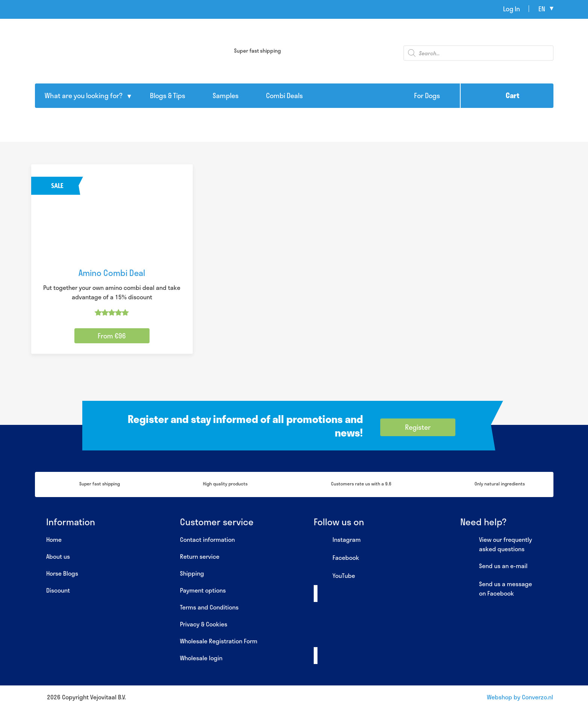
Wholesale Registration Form (219, 641)
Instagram (337, 540)
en (542, 9)
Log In (512, 9)
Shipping (192, 573)
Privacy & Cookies (204, 624)
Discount (58, 590)
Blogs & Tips (168, 96)
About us (58, 556)
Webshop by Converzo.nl (520, 697)
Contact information (207, 539)
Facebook (336, 558)
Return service (200, 556)
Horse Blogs (62, 573)
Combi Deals (284, 96)
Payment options (203, 590)
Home (54, 539)
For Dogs (427, 96)
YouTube (334, 576)
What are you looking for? (84, 96)
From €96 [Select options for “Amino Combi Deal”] (112, 336)
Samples (226, 96)
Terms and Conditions (209, 607)
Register (418, 427)
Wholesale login (201, 658)
